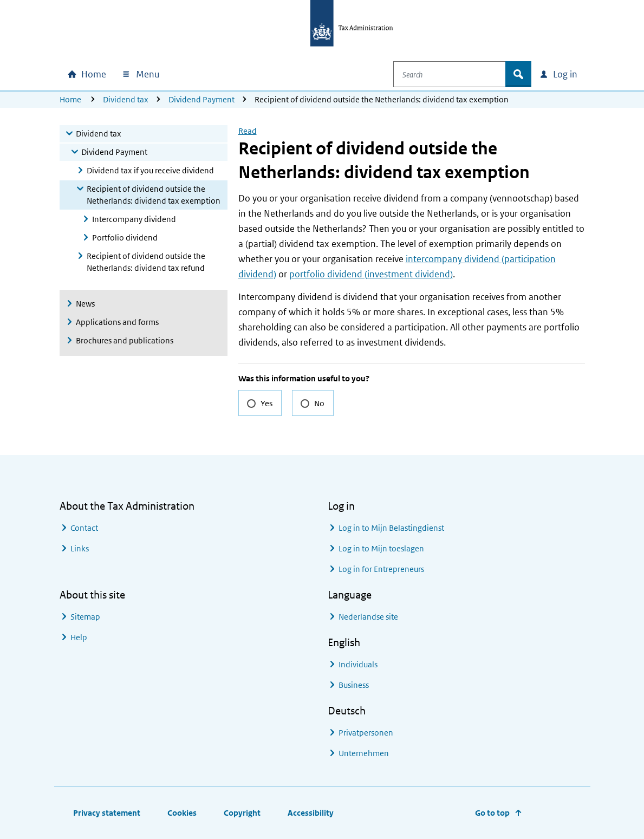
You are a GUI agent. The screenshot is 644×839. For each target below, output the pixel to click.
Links (80, 548)
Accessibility (311, 813)
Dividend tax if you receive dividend (150, 170)
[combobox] (457, 74)
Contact (84, 528)
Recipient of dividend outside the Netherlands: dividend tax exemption (154, 195)
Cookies (182, 813)
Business (354, 685)
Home (70, 99)
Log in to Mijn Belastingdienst (391, 528)
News (85, 304)
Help (79, 637)
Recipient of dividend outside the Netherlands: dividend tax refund (146, 262)
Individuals (358, 664)
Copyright (242, 813)
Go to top (492, 813)
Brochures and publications (125, 340)
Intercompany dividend (134, 219)
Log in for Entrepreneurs (381, 569)
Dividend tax (126, 99)
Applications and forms (117, 322)
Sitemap (85, 617)
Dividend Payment (201, 99)
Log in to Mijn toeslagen (381, 548)
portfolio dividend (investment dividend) (371, 274)
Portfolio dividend (125, 238)
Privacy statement (107, 813)
